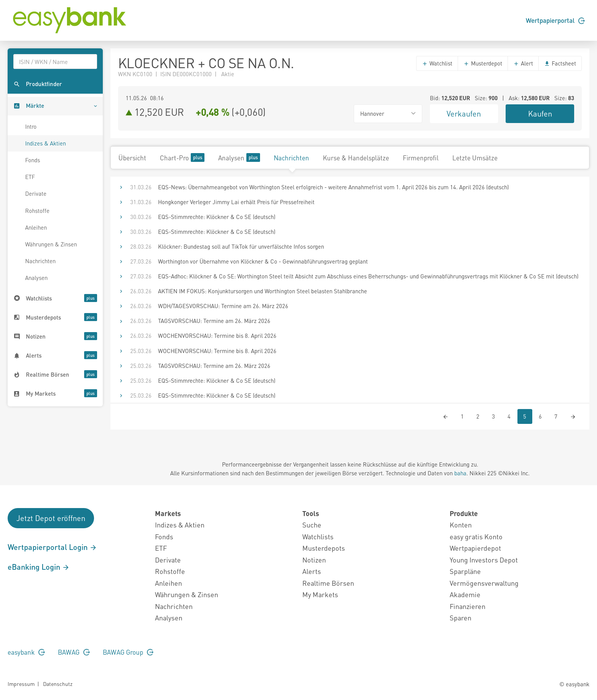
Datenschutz (58, 684)
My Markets (320, 594)
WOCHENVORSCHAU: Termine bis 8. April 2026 (217, 336)
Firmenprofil (421, 158)
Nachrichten (40, 261)
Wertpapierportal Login (52, 547)
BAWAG (74, 652)
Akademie (465, 594)
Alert (523, 63)
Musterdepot (483, 63)
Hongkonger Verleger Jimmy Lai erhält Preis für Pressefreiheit (236, 202)
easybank (26, 652)
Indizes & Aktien (45, 143)
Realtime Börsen (328, 583)
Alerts (312, 571)
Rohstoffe (37, 211)
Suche (312, 525)
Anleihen (36, 227)
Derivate (36, 193)
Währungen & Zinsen (51, 244)
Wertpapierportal (555, 20)
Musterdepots (324, 548)
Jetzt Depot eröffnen (51, 518)
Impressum (21, 684)
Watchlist (437, 63)
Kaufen (540, 113)
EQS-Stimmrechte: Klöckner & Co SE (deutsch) (217, 217)
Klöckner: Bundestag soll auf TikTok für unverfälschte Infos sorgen (241, 246)
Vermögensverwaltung (484, 583)
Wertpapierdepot (475, 548)
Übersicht (132, 158)
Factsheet (560, 63)
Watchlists (318, 536)
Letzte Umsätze (475, 158)
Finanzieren (468, 606)
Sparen (461, 618)
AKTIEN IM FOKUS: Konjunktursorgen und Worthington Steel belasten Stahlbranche (263, 291)
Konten (461, 525)
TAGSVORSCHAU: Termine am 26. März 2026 (214, 321)
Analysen (36, 278)
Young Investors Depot (484, 560)
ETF (30, 177)
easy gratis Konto (476, 536)
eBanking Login (39, 567)
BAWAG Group (128, 652)
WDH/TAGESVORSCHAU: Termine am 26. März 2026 (223, 306)
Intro (31, 126)
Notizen (314, 560)
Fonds (33, 160)
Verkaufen (464, 113)
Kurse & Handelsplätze (356, 158)
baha (460, 473)
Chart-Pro (182, 157)
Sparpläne (465, 571)
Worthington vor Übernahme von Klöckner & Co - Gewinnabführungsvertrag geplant (263, 261)
